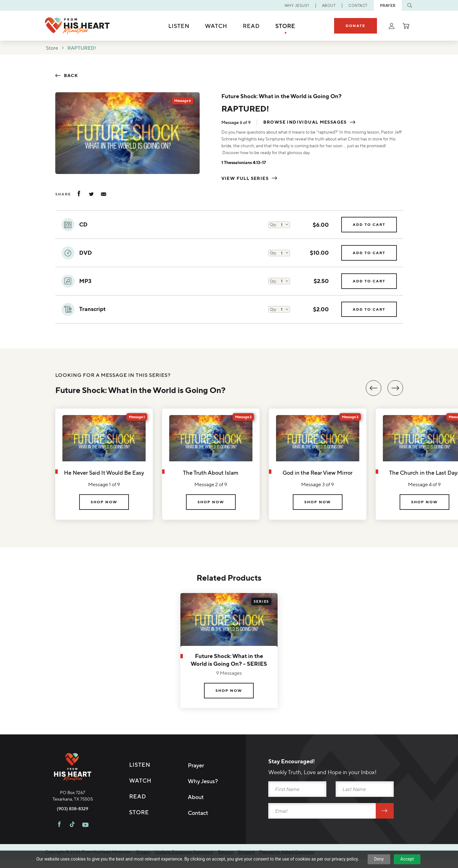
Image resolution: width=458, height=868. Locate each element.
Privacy (143, 852)
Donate (356, 26)
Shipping (246, 852)
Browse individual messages (305, 123)
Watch (216, 26)
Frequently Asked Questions (287, 852)
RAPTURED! (82, 48)
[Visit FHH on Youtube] (85, 825)
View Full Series (245, 179)
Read (251, 26)
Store (285, 26)
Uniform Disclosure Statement (184, 852)
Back (71, 76)
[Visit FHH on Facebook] (59, 825)
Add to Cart (369, 225)
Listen (179, 26)
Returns (226, 852)
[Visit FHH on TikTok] (72, 825)
